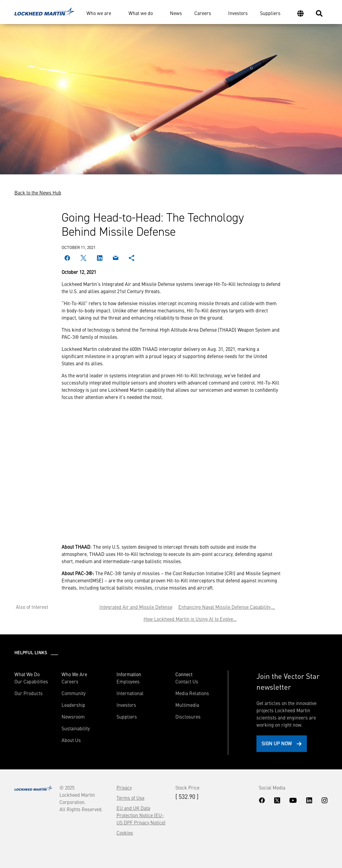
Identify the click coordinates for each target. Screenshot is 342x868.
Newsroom (73, 716)
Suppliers (270, 13)
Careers (203, 13)
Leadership (73, 705)
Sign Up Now (277, 743)
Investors (238, 13)
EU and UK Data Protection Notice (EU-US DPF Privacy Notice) (141, 815)
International (130, 693)
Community (74, 693)
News (176, 13)
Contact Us (187, 681)
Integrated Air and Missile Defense (136, 607)
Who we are (99, 13)
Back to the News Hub (38, 192)
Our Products (29, 693)
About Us (71, 740)
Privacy (124, 787)
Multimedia (187, 705)
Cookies (125, 833)
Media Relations (192, 693)
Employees (128, 681)
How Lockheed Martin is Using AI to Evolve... (190, 619)
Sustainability (76, 728)
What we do (141, 13)
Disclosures (188, 716)
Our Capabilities (31, 681)
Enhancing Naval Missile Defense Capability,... (227, 607)
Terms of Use (130, 798)
